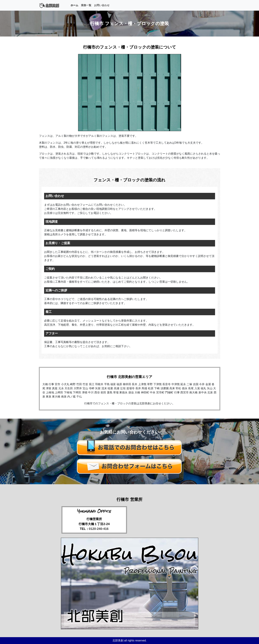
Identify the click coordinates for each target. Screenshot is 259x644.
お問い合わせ (102, 5)
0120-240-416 (99, 529)
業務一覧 (86, 5)
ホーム (74, 5)
